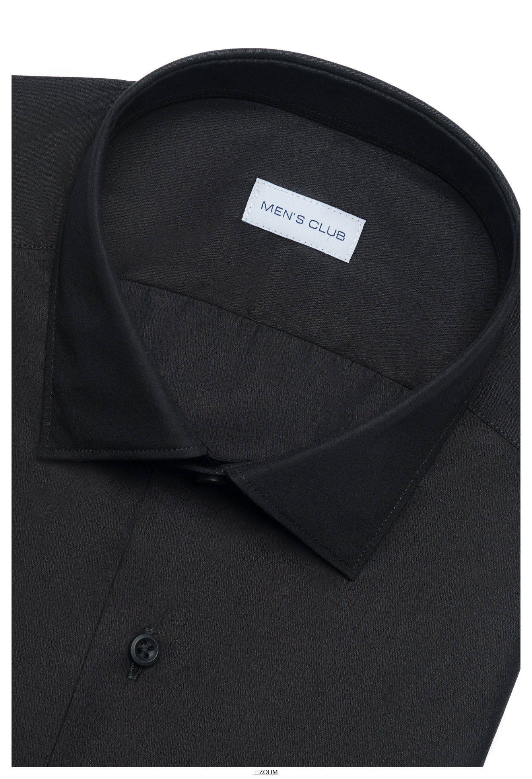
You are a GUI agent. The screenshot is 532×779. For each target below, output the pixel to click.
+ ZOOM (266, 772)
